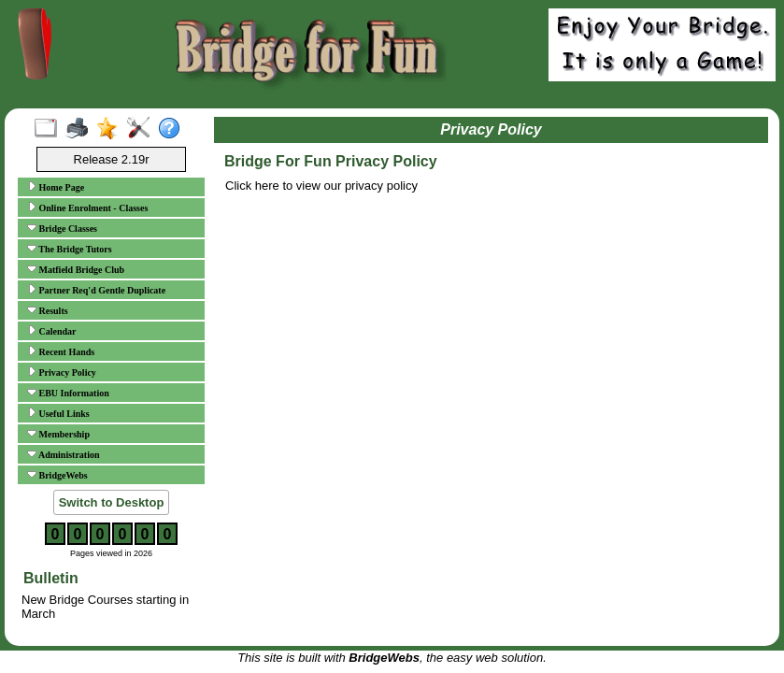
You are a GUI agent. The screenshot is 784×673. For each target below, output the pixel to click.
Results (48, 310)
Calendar (52, 331)
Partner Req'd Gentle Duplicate (96, 290)
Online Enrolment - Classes (87, 208)
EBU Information (68, 393)
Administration (64, 454)
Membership (58, 434)
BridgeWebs (57, 475)
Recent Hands (61, 351)
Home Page (56, 187)
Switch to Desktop (112, 502)
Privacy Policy (62, 372)
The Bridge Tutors (70, 249)
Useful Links (58, 413)
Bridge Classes (62, 228)
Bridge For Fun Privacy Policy (331, 161)
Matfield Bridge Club (76, 269)
